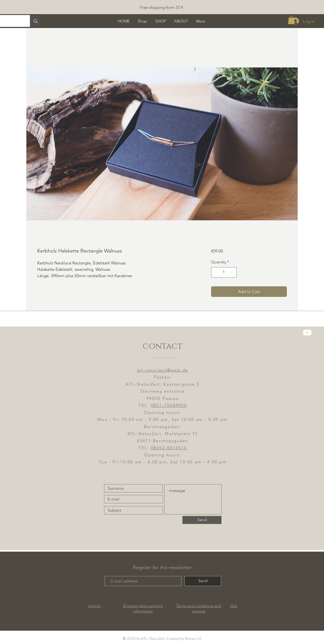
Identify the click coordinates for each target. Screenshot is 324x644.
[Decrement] (215, 272)
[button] (291, 20)
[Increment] (232, 272)
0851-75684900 (169, 405)
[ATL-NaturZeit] (307, 318)
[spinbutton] (224, 272)
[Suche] (35, 21)
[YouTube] (307, 333)
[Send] (202, 520)
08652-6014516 (169, 448)
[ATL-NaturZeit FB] (307, 304)
